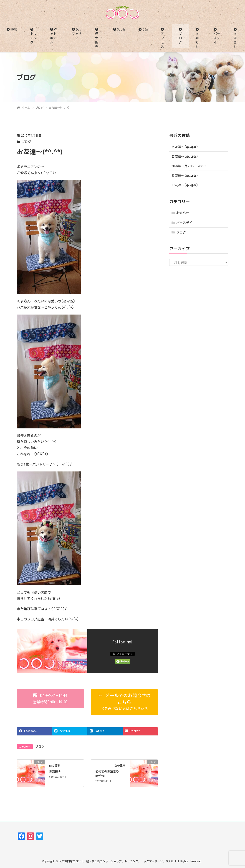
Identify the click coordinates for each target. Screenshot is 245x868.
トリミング (33, 38)
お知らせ (197, 40)
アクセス (162, 40)
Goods (121, 29)
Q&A (145, 29)
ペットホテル (54, 36)
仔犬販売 (97, 40)
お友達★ (55, 771)
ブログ (180, 38)
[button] (50, 699)
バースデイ (217, 38)
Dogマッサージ (77, 34)
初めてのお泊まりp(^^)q (107, 773)
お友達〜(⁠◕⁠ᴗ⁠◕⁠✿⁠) (185, 147)
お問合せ (235, 40)
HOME (14, 29)
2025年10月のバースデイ (189, 166)
